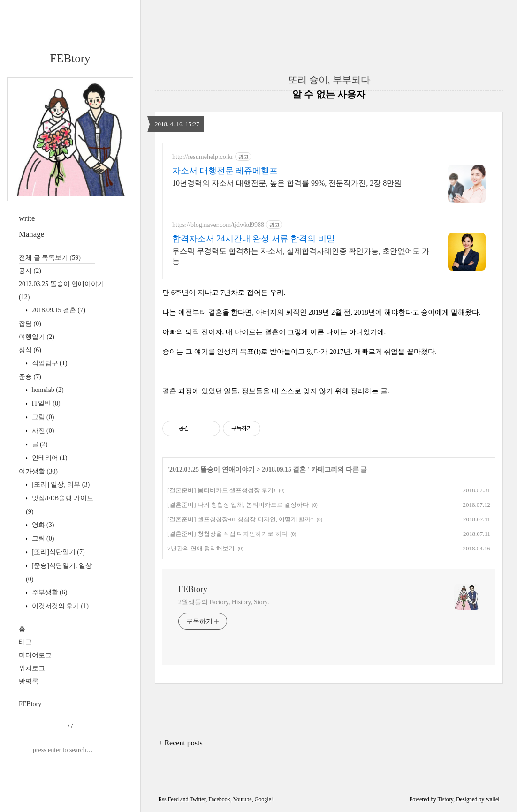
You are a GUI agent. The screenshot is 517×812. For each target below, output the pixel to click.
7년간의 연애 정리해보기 (201, 548)
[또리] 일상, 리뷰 (60, 485)
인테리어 (49, 458)
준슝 (30, 377)
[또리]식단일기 (57, 552)
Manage (31, 234)
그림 (42, 417)
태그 (25, 642)
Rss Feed (168, 799)
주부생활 (49, 592)
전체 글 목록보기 (50, 258)
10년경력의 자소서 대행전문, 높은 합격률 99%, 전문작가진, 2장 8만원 (287, 183)
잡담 (30, 324)
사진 (42, 431)
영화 (42, 525)
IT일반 (45, 403)
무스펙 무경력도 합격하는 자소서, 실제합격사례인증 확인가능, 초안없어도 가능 (301, 256)
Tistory (445, 799)
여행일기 (37, 337)
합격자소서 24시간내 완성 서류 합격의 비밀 (254, 239)
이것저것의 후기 (59, 606)
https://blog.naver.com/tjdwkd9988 (218, 225)
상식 (30, 350)
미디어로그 (35, 655)
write (27, 218)
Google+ (265, 799)
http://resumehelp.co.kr (203, 157)
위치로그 (32, 668)
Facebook (219, 799)
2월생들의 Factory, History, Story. (224, 602)
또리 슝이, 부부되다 (329, 80)
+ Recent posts (180, 743)
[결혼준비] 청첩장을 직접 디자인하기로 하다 (228, 534)
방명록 (29, 681)
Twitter (198, 799)
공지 (30, 271)
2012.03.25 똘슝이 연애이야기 (212, 470)
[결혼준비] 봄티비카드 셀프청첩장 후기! (222, 490)
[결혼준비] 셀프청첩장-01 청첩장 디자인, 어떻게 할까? (240, 519)
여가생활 (38, 471)
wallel (492, 799)
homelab (47, 390)
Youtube (242, 799)
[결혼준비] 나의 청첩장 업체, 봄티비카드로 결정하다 (238, 505)
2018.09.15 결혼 (58, 310)
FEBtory (70, 58)
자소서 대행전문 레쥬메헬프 (225, 171)
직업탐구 (49, 363)
